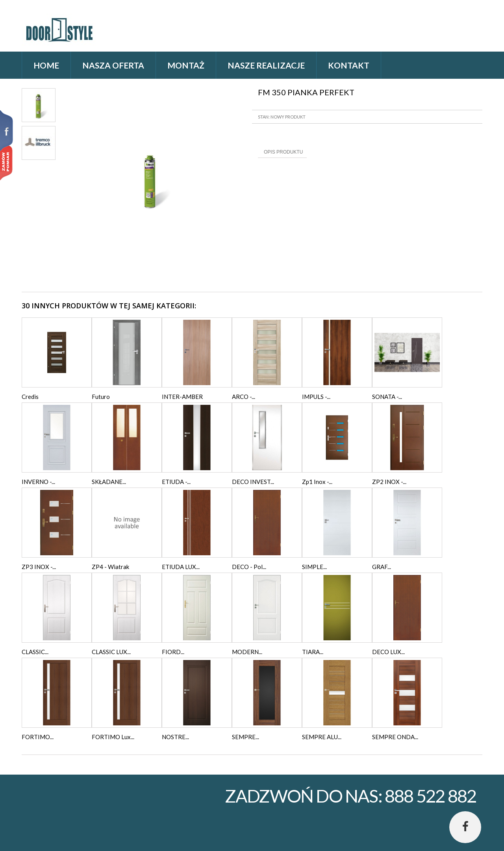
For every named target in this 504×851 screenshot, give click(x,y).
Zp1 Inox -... (317, 482)
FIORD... (173, 652)
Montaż (186, 65)
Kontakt (349, 65)
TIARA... (313, 652)
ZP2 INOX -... (389, 482)
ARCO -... (244, 397)
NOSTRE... (175, 737)
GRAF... (382, 567)
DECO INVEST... (253, 482)
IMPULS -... (316, 397)
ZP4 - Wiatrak (110, 567)
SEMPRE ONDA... (395, 737)
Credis (30, 397)
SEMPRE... (246, 737)
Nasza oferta (113, 65)
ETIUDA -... (176, 482)
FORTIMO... (38, 737)
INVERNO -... (38, 482)
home (46, 65)
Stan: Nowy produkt (282, 117)
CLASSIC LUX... (111, 652)
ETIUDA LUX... (181, 567)
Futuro (101, 397)
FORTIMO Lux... (113, 737)
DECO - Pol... (249, 567)
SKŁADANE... (109, 482)
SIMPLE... (314, 567)
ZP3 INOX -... (39, 567)
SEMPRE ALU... (322, 737)
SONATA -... (387, 397)
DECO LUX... (388, 652)
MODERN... (247, 652)
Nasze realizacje (266, 65)
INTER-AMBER (182, 397)
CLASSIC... (35, 652)
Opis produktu (283, 152)
